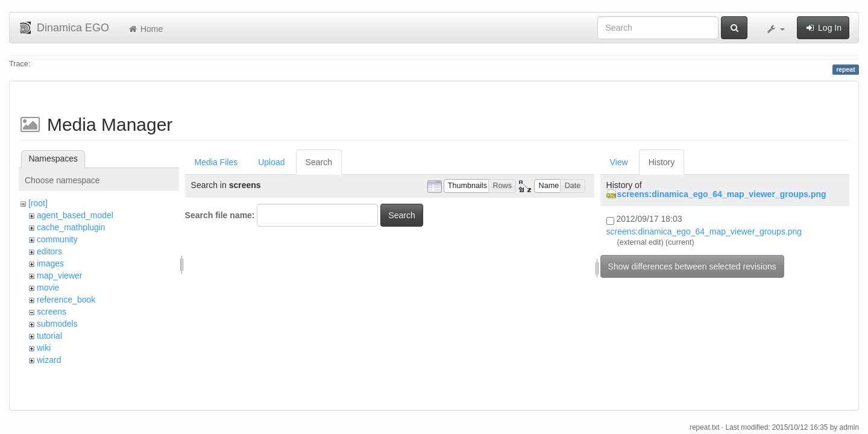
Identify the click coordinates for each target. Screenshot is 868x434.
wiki (44, 348)
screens (52, 312)
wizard (49, 360)
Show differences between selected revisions (692, 266)
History (662, 162)
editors (49, 251)
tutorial (49, 336)
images (50, 263)
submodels (57, 324)
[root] (38, 203)
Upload (271, 162)
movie (48, 288)
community (57, 239)
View (619, 162)
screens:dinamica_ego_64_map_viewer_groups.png (722, 194)
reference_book (66, 300)
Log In (823, 28)
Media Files (216, 162)
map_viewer (59, 275)
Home (145, 29)
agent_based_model (75, 215)
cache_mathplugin (71, 227)
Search (319, 162)
